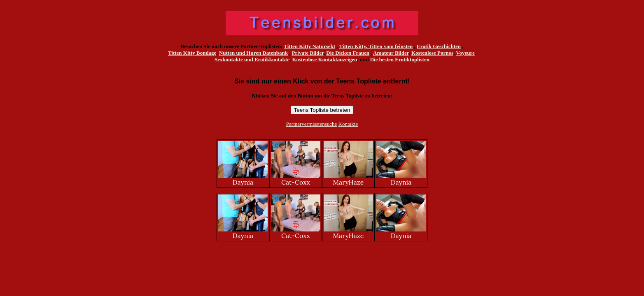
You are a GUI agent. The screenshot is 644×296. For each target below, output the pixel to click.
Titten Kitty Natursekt (309, 46)
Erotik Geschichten (439, 46)
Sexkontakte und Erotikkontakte (252, 59)
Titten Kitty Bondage (192, 53)
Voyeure (465, 53)
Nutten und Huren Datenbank (253, 53)
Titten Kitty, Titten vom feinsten (376, 46)
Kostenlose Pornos (432, 53)
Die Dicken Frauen (348, 53)
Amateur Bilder (391, 53)
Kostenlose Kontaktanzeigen (324, 59)
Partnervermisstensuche (311, 124)
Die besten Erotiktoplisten (400, 59)
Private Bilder (308, 53)
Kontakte (348, 124)
